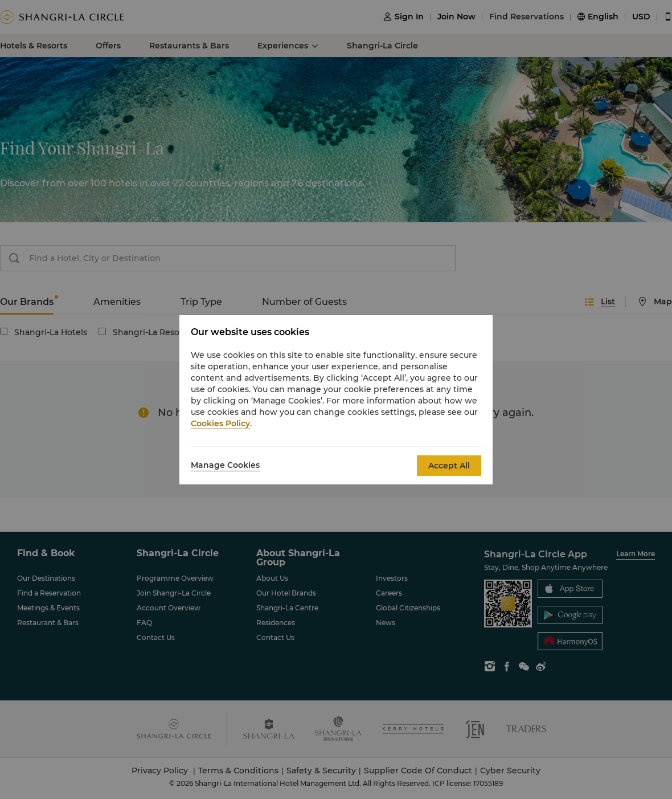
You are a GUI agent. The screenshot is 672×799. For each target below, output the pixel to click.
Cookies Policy (220, 423)
